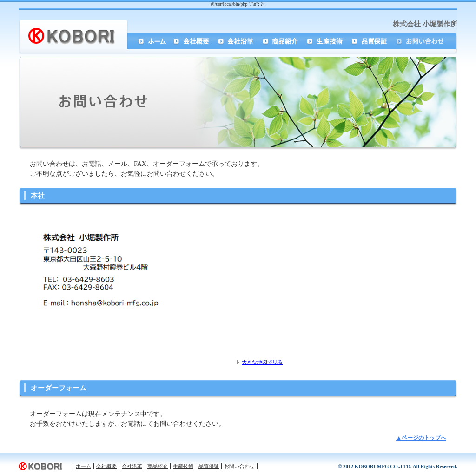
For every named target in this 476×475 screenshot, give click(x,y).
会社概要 (193, 41)
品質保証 (371, 41)
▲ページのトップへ (421, 438)
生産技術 (327, 41)
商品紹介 (282, 41)
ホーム (149, 41)
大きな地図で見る (262, 362)
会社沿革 (238, 41)
